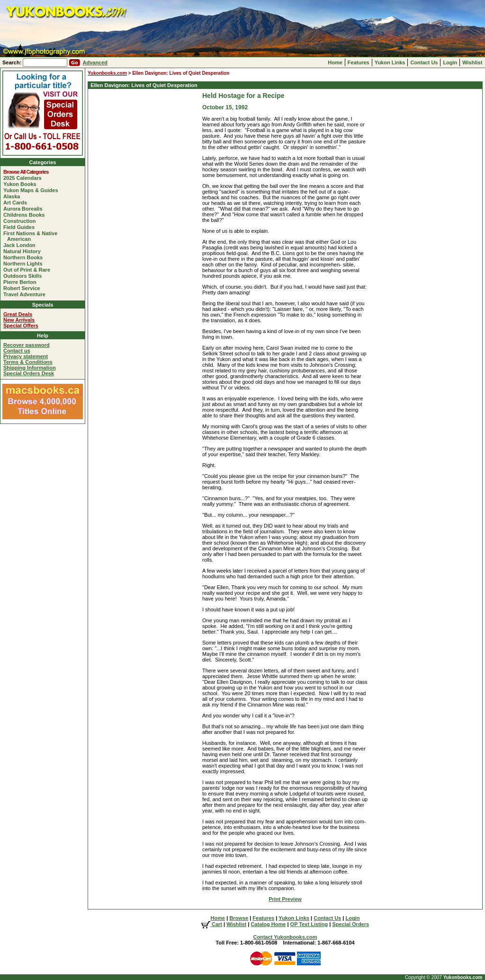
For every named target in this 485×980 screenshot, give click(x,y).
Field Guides (21, 227)
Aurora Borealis (25, 209)
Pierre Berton (22, 282)
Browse (239, 918)
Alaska (13, 196)
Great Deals (18, 314)
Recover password (27, 345)
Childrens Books (26, 215)
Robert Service (24, 288)
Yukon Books (22, 184)
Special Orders (350, 924)
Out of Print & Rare (29, 270)
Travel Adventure (26, 294)
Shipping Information (30, 368)
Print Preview (285, 899)
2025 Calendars (24, 178)
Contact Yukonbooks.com (285, 937)
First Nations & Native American (32, 236)
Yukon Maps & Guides (33, 190)
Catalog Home (268, 924)
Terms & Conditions (28, 362)
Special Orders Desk (29, 373)
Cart (212, 924)
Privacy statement (26, 356)
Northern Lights (25, 264)
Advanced (95, 62)
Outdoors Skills (24, 276)
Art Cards (17, 203)
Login (450, 62)
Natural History (24, 251)
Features (359, 62)
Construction (21, 221)
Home (335, 62)
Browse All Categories (28, 172)
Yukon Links (390, 62)
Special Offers (21, 326)
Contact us (17, 351)
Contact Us (424, 62)
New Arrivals (19, 320)
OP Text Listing (309, 924)
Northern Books (25, 257)
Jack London (21, 245)
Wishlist (472, 62)
